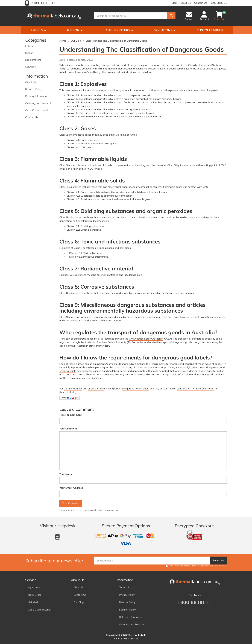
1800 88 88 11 (43, 3)
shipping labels (68, 371)
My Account (35, 587)
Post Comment (71, 503)
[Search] (171, 16)
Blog (174, 3)
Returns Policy (33, 89)
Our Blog (79, 602)
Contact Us (201, 3)
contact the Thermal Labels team (195, 389)
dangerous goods (140, 65)
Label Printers (118, 30)
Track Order (35, 595)
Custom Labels (210, 30)
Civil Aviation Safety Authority (146, 339)
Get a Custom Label (37, 110)
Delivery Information (37, 96)
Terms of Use (127, 587)
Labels (39, 30)
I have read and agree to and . (196, 566)
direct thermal (96, 389)
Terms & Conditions (201, 566)
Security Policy (127, 610)
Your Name (66, 474)
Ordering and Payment (38, 103)
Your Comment (68, 429)
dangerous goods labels (136, 389)
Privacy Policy (220, 566)
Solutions (165, 30)
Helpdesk (33, 602)
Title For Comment (70, 415)
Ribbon (75, 30)
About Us (185, 3)
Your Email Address (71, 488)
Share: (69, 398)
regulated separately (207, 342)
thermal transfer (73, 389)
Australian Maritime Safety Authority (106, 342)
